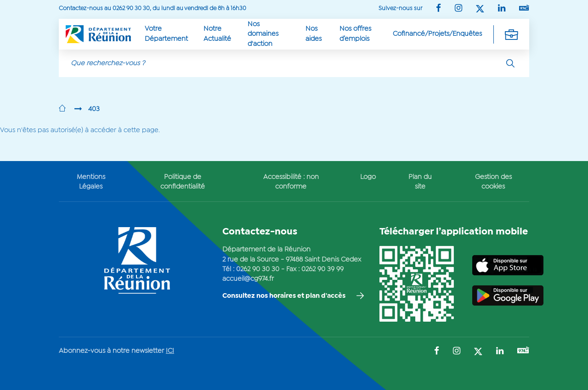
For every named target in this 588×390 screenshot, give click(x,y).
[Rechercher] (510, 63)
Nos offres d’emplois (355, 34)
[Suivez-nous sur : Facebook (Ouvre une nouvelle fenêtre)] (438, 9)
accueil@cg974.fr (248, 279)
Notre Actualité (217, 34)
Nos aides (314, 34)
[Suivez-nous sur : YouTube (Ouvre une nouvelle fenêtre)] (524, 8)
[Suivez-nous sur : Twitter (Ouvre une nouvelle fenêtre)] (480, 9)
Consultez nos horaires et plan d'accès (284, 296)
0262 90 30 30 (258, 269)
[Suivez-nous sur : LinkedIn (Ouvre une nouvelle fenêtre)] (502, 9)
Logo (368, 177)
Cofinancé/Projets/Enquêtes (437, 34)
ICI (170, 351)
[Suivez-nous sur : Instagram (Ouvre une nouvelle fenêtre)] (458, 9)
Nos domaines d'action (263, 34)
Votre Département (166, 34)
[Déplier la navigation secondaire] (511, 34)
